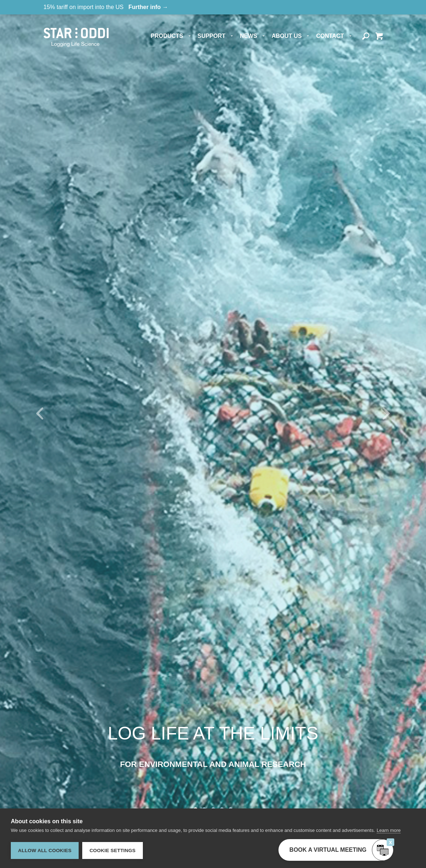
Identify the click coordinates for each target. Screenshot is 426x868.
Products (167, 36)
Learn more (388, 830)
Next (386, 413)
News (249, 36)
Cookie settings (113, 850)
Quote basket (379, 36)
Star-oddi (76, 38)
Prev (40, 413)
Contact (330, 36)
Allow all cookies (45, 850)
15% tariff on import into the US (106, 7)
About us (287, 36)
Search (366, 36)
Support (212, 36)
